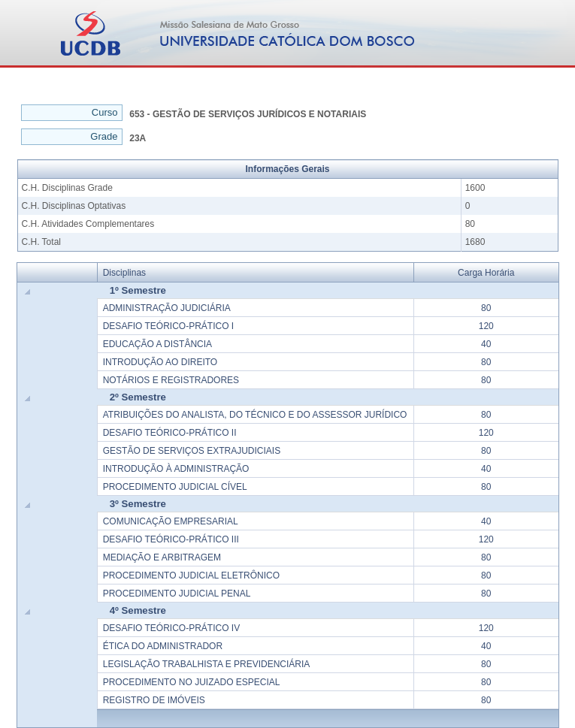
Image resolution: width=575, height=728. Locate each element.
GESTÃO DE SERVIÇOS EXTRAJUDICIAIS (192, 451)
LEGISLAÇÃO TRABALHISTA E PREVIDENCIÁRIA (207, 664)
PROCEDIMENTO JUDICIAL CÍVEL (175, 487)
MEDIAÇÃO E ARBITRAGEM (162, 557)
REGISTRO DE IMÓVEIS (154, 700)
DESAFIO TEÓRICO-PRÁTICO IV (171, 628)
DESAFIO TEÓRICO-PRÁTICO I (168, 326)
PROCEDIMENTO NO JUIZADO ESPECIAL (192, 682)
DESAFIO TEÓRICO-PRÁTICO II (170, 433)
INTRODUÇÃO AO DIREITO (160, 362)
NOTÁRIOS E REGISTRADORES (171, 380)
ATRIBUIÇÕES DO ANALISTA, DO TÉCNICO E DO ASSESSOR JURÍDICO (255, 415)
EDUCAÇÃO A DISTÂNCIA (157, 344)
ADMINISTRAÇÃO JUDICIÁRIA (167, 308)
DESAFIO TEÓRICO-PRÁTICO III (171, 539)
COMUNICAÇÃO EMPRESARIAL (171, 521)
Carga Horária (486, 273)
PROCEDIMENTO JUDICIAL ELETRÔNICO (191, 575)
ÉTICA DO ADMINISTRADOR (163, 646)
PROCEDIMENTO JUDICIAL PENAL (177, 594)
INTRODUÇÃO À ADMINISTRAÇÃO (176, 469)
